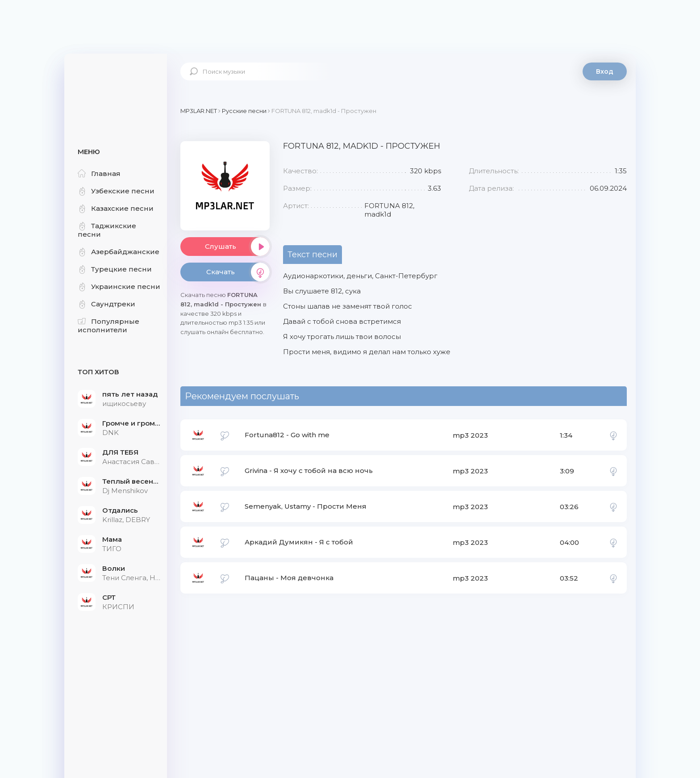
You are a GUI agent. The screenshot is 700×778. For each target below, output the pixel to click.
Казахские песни (116, 208)
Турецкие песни (115, 269)
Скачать (238, 272)
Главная (99, 174)
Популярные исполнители (108, 326)
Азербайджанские (119, 252)
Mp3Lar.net (116, 83)
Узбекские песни (116, 191)
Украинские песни (119, 287)
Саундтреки (106, 304)
